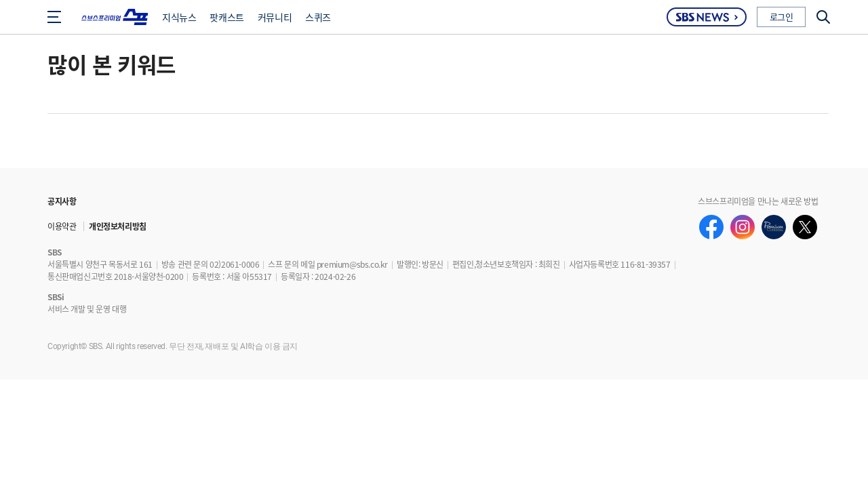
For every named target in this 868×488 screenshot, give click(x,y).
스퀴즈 (318, 17)
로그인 (782, 17)
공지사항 (62, 201)
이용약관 (62, 226)
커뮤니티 (275, 17)
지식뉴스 (179, 17)
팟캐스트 (226, 17)
